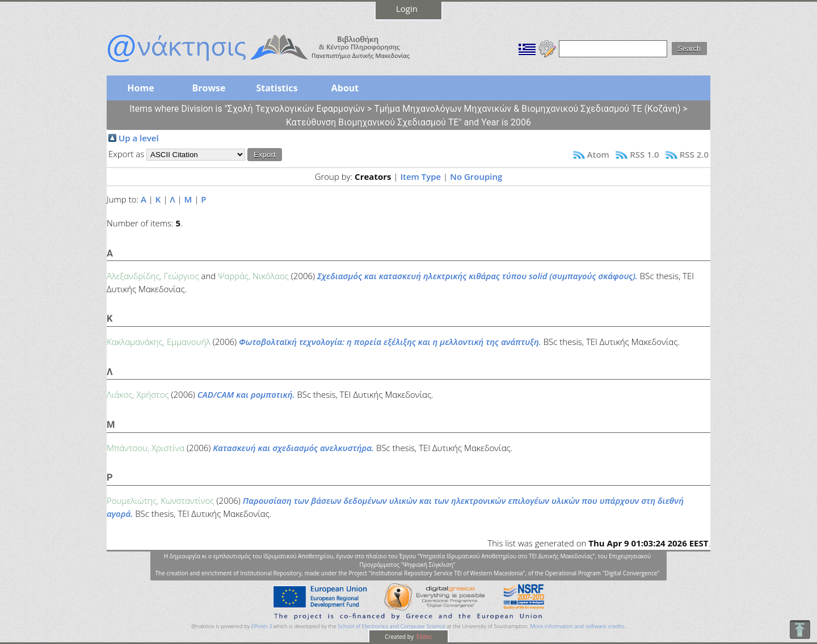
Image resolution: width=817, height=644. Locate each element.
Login (407, 9)
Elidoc (424, 637)
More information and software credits (577, 626)
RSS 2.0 (694, 154)
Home (140, 88)
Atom (598, 154)
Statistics (277, 88)
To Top (800, 630)
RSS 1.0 (644, 154)
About (345, 88)
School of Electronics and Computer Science (391, 626)
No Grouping (476, 176)
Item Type (420, 176)
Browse (209, 88)
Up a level (139, 138)
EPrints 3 (262, 626)
